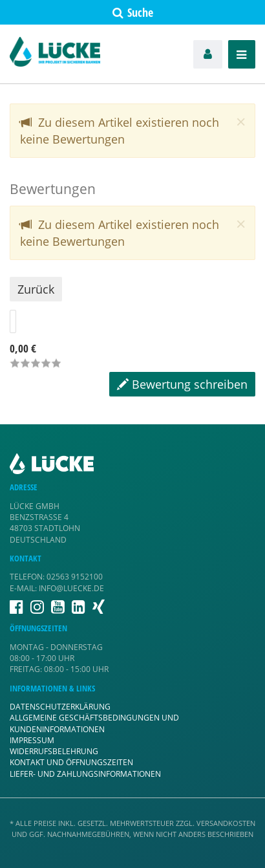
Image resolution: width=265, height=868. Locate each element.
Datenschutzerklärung (60, 707)
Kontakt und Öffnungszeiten (71, 762)
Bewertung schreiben (182, 384)
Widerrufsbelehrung (54, 751)
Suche (133, 12)
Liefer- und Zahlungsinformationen (85, 774)
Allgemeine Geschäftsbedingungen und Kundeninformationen (94, 723)
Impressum (32, 740)
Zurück (36, 289)
